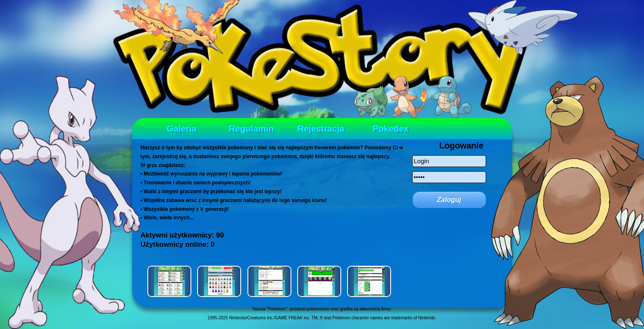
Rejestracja (321, 128)
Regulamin (251, 128)
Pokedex (391, 128)
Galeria (182, 128)
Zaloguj (449, 200)
